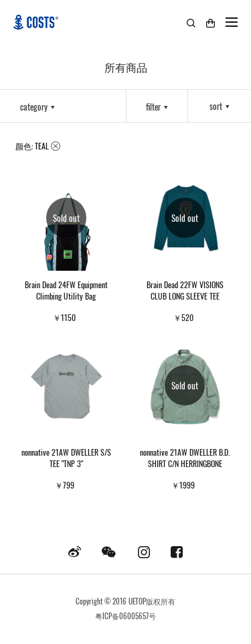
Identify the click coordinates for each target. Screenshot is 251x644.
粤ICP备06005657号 (125, 616)
